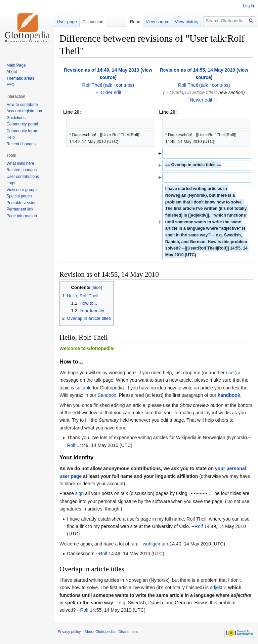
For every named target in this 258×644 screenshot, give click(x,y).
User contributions (23, 177)
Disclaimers (128, 631)
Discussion (93, 22)
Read (135, 22)
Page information (22, 216)
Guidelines (16, 118)
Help (11, 137)
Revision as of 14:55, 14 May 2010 (198, 70)
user (230, 373)
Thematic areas (20, 78)
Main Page (16, 65)
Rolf (71, 445)
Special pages (19, 196)
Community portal (22, 124)
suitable (83, 388)
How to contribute (22, 105)
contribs (124, 85)
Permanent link (20, 209)
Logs (11, 183)
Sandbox (107, 395)
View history (187, 22)
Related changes (21, 170)
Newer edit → (204, 100)
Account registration (24, 111)
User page (67, 22)
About (12, 72)
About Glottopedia (100, 631)
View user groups (22, 190)
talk (109, 85)
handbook (229, 395)
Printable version (21, 203)
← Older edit (108, 92)
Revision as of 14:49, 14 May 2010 (101, 70)
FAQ (10, 85)
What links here (20, 163)
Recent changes (21, 144)
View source (158, 22)
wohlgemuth (156, 543)
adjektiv (218, 587)
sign (80, 493)
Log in (248, 6)
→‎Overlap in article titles (190, 92)
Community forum (22, 131)
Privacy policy (69, 631)
